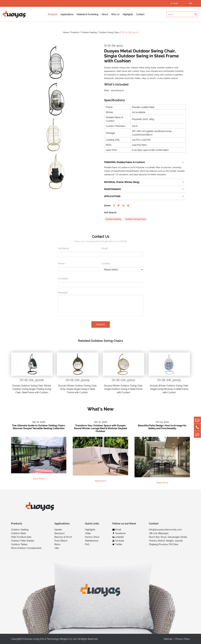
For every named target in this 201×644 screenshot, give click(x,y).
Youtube (118, 541)
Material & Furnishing (87, 14)
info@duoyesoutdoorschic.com (165, 530)
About (105, 14)
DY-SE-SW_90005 (169, 380)
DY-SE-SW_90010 (123, 380)
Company (63, 279)
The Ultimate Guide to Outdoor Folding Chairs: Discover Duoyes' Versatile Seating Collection (39, 427)
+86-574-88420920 (159, 533)
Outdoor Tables (19, 544)
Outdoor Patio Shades (23, 541)
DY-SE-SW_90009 (78, 380)
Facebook (119, 533)
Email (117, 530)
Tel (190, 3)
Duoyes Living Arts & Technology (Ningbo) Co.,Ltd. (51, 639)
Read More (39, 479)
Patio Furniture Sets (21, 537)
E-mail (174, 3)
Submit (101, 324)
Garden (58, 530)
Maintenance (92, 541)
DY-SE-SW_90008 (32, 380)
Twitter (117, 544)
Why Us (115, 14)
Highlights (128, 14)
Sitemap (168, 639)
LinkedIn (118, 537)
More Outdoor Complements (26, 548)
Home (66, 32)
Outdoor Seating (89, 32)
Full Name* (64, 248)
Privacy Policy (183, 639)
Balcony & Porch (63, 537)
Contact (140, 14)
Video (88, 533)
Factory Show (92, 537)
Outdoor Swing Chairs (109, 32)
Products (53, 14)
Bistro (57, 544)
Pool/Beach (61, 541)
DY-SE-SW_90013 (130, 32)
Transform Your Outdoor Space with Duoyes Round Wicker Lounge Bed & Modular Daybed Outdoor (100, 428)
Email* (105, 248)
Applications (67, 14)
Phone (61, 263)
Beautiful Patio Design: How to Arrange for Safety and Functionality (162, 427)
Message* (63, 293)
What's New (100, 409)
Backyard (59, 533)
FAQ (87, 544)
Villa (57, 548)
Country (106, 263)
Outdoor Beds (19, 533)
